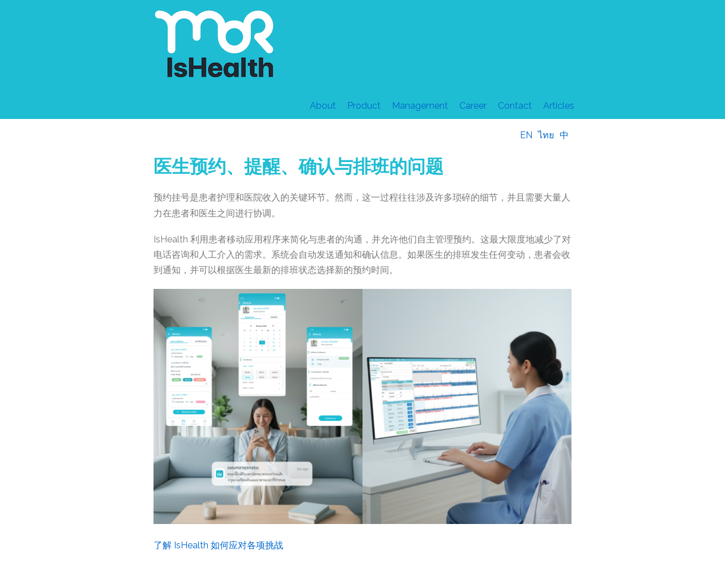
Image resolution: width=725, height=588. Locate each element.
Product (364, 106)
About (323, 106)
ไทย (546, 135)
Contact (515, 106)
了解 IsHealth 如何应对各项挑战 (218, 545)
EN (526, 135)
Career (473, 106)
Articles (559, 106)
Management (420, 106)
